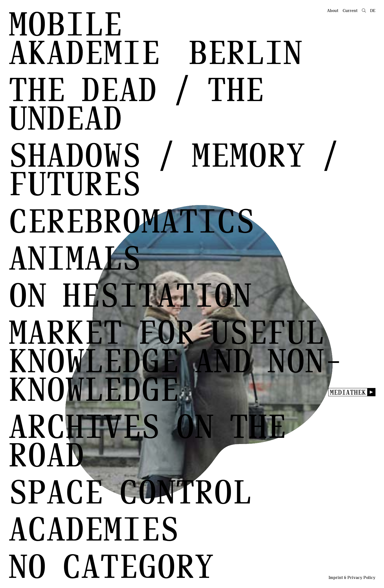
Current (350, 10)
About (333, 10)
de (373, 10)
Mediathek (348, 392)
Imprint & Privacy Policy (352, 577)
